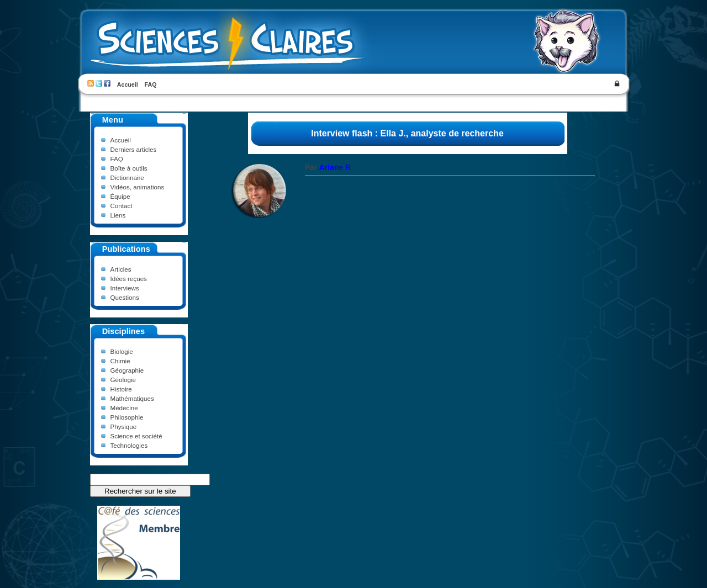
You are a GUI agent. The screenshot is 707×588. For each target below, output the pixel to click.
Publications (126, 249)
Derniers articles (134, 149)
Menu (113, 120)
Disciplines (123, 331)
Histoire (121, 389)
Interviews (125, 288)
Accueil (128, 84)
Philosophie (127, 417)
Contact (122, 206)
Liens (118, 215)
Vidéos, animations (138, 187)
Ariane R (335, 167)
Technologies (129, 445)
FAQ (151, 84)
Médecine (124, 408)
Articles (121, 269)
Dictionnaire (127, 178)
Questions (125, 297)
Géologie (123, 380)
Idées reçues (129, 279)
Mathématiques (132, 398)
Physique (124, 427)
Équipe (120, 196)
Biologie (122, 351)
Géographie (127, 370)
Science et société (136, 436)
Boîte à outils (129, 168)
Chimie (120, 361)
